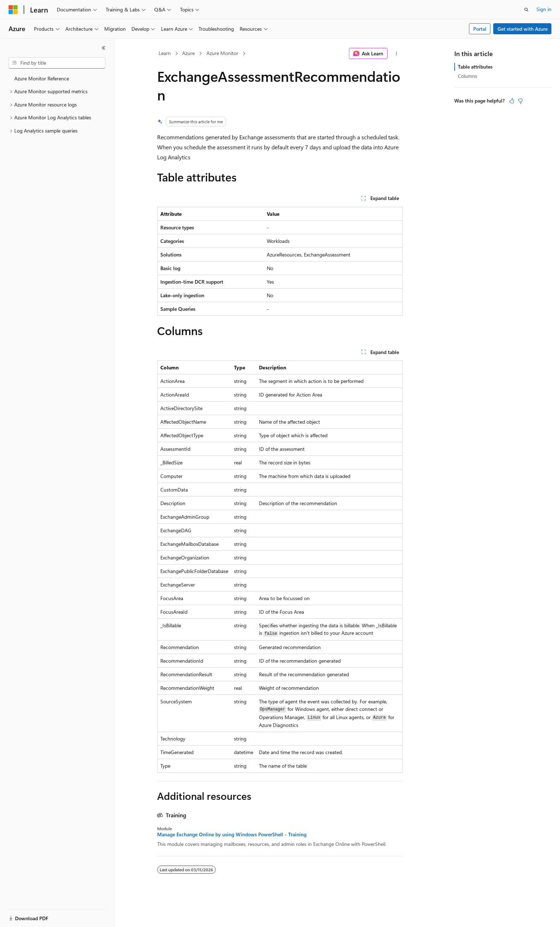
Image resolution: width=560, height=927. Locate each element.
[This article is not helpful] (520, 101)
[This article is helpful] (512, 101)
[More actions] (397, 54)
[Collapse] (104, 48)
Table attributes (475, 67)
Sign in (544, 9)
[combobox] (57, 63)
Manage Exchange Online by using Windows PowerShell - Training (232, 834)
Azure (188, 53)
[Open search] (526, 10)
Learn (165, 53)
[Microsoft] (13, 10)
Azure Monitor (222, 53)
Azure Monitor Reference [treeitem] (42, 78)
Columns (467, 76)
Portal (480, 29)
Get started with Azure (522, 29)
